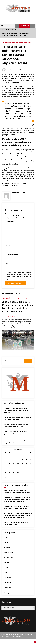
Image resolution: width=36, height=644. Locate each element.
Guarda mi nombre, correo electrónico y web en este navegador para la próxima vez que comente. (19, 276)
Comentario (10, 221)
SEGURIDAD (7, 578)
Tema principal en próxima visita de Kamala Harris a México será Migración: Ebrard (15, 55)
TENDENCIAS (7, 588)
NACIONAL (19, 42)
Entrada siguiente (11, 293)
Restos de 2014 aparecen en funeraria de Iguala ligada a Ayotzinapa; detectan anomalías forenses (16, 434)
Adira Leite (7, 497)
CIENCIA (6, 537)
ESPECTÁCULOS (8, 552)
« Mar (5, 477)
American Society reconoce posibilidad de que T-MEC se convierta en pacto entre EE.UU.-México (17, 410)
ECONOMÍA (7, 298)
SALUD (6, 573)
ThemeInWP (18, 637)
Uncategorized (8, 593)
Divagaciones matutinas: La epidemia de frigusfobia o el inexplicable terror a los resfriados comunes (17, 499)
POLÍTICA (27, 42)
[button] (17, 26)
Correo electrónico (12, 254)
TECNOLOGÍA (8, 583)
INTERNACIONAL (9, 42)
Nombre (9, 245)
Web (7, 264)
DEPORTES (7, 542)
